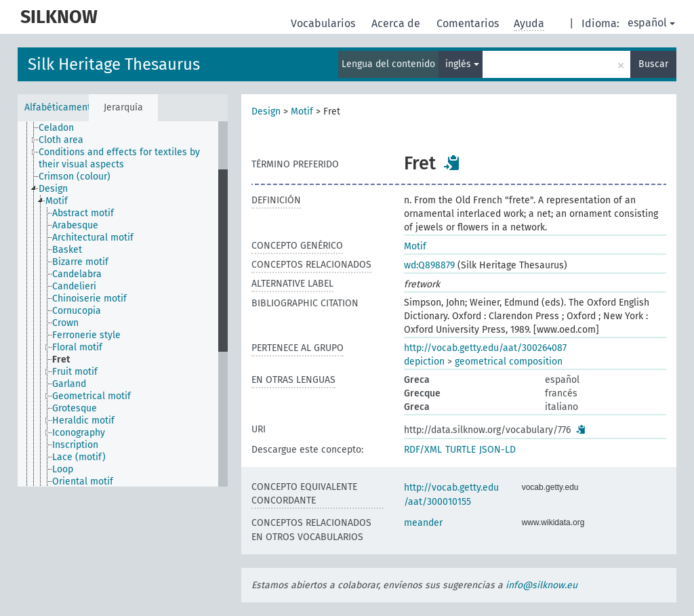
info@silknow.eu (542, 585)
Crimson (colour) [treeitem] (75, 177)
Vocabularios (324, 23)
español (651, 23)
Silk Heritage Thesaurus (114, 64)
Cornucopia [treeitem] (77, 311)
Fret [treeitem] (61, 360)
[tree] (123, 304)
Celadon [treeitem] (56, 128)
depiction (424, 362)
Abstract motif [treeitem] (83, 213)
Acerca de (397, 23)
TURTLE (461, 450)
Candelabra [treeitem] (77, 274)
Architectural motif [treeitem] (93, 238)
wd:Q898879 (429, 265)
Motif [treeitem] (57, 201)
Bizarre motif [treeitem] (80, 262)
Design (266, 111)
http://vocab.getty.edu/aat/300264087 (485, 348)
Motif (302, 111)
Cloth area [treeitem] (61, 140)
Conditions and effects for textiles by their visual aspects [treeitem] (119, 158)
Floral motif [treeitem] (77, 347)
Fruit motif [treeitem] (75, 372)
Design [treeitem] (53, 189)
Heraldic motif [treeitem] (83, 420)
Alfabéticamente (57, 107)
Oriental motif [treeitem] (83, 481)
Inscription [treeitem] (75, 445)
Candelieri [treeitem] (74, 286)
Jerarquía (123, 107)
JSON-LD (497, 450)
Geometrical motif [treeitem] (91, 396)
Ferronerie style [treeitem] (86, 335)
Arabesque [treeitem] (75, 225)
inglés (462, 64)
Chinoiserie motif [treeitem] (89, 299)
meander (423, 523)
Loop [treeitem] (63, 469)
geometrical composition (509, 362)
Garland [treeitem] (69, 384)
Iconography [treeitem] (79, 433)
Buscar (653, 64)
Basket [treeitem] (67, 250)
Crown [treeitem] (65, 323)
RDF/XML (423, 450)
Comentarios (469, 23)
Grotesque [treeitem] (75, 408)
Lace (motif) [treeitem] (79, 457)
